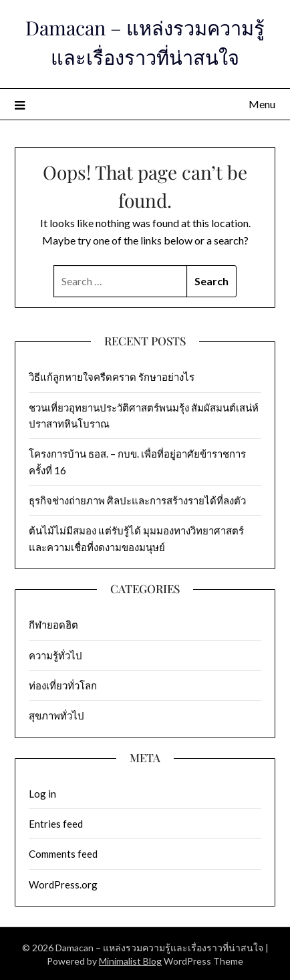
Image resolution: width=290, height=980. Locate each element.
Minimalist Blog (130, 961)
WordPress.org (63, 884)
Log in (42, 794)
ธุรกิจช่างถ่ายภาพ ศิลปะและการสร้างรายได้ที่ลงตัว (139, 500)
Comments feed (63, 854)
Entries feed (56, 824)
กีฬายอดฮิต (53, 625)
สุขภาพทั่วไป (56, 715)
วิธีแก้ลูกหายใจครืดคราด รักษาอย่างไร (112, 377)
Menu (262, 104)
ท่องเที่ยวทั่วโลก (63, 685)
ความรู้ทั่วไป (55, 655)
